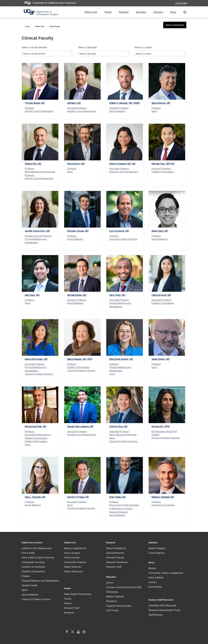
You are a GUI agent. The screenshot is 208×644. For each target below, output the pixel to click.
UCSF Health (181, 3)
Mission (152, 566)
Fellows (68, 594)
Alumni (110, 580)
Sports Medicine (30, 595)
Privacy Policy (145, 629)
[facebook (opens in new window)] (151, 615)
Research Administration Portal (164, 603)
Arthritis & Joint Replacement (37, 548)
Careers (153, 580)
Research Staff (72, 599)
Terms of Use (162, 629)
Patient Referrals (73, 567)
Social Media (155, 585)
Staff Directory (156, 607)
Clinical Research (115, 553)
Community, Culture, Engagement (166, 571)
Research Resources (117, 562)
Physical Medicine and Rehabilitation (41, 581)
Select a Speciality (87, 47)
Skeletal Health (29, 585)
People (108, 12)
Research (124, 12)
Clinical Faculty (72, 558)
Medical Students (115, 594)
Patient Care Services (32, 543)
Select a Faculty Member (34, 47)
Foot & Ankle (28, 553)
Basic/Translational (116, 548)
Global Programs (157, 548)
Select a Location (143, 47)
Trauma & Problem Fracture (36, 599)
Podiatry (26, 576)
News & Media (156, 575)
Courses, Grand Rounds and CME (124, 585)
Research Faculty (115, 558)
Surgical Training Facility (119, 603)
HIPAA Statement (68, 627)
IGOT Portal (112, 608)
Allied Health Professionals (78, 585)
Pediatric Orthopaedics (33, 572)
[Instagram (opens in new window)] (169, 615)
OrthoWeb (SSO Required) (162, 598)
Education (141, 12)
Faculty (68, 589)
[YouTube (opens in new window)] (163, 615)
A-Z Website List (181, 629)
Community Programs (75, 562)
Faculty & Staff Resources (161, 592)
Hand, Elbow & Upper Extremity (38, 558)
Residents (69, 603)
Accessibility (128, 629)
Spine (25, 590)
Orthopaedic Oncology (33, 562)
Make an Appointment (175, 25)
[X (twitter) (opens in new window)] (157, 615)
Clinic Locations (72, 553)
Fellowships (112, 589)
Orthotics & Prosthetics (33, 567)
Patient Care (91, 12)
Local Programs (157, 553)
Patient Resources (73, 572)
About (173, 12)
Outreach (158, 12)
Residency (112, 599)
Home (27, 26)
